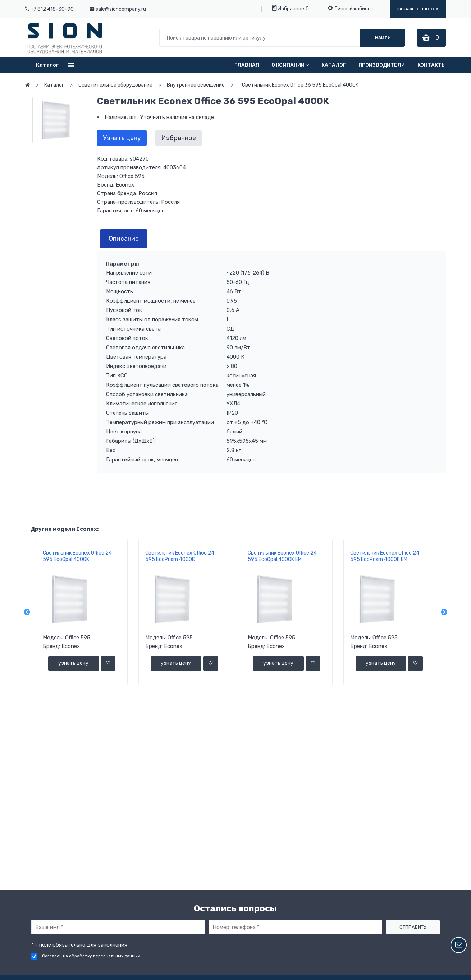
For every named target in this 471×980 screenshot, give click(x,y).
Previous (27, 612)
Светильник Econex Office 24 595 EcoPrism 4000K (180, 556)
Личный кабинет (351, 8)
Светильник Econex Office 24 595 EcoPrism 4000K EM (385, 556)
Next (444, 612)
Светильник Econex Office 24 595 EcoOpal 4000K (77, 556)
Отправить (413, 927)
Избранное (288, 8)
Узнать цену (122, 138)
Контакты (432, 65)
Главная (247, 65)
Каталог (334, 65)
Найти (382, 38)
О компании (290, 65)
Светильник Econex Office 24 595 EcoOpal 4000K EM (282, 556)
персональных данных (116, 956)
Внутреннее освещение (196, 85)
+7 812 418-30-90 (52, 9)
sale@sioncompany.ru (121, 9)
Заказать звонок (418, 9)
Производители (382, 65)
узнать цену (73, 663)
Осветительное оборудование (115, 85)
